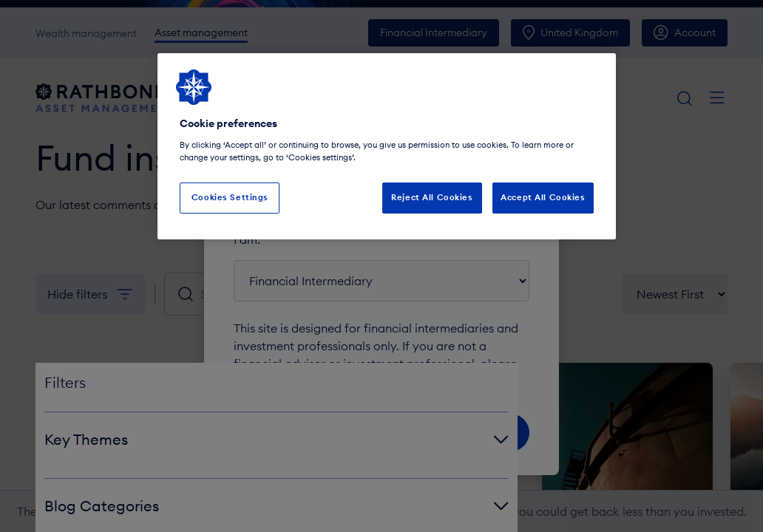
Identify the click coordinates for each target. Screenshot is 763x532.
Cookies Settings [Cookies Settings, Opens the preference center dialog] (230, 197)
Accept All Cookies (543, 197)
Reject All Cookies (432, 197)
